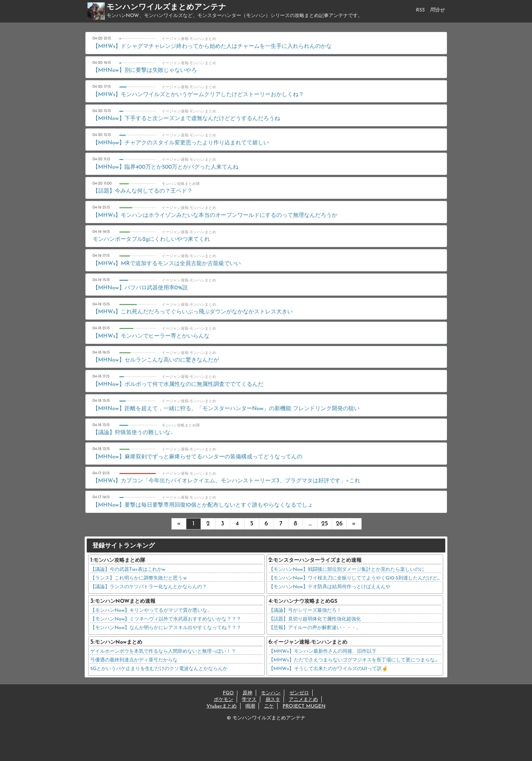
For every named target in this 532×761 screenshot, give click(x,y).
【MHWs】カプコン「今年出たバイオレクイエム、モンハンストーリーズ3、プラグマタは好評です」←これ (227, 481)
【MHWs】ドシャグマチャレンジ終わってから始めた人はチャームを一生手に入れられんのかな (212, 46)
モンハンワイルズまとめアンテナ (166, 7)
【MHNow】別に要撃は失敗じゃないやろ (145, 70)
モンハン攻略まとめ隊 (119, 561)
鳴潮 (250, 706)
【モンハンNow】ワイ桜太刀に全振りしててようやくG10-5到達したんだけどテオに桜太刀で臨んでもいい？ (387, 578)
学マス (249, 700)
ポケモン (223, 700)
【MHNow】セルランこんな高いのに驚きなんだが (156, 360)
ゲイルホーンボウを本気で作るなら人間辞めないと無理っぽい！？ (163, 652)
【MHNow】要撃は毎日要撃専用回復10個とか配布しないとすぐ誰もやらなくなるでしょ (203, 505)
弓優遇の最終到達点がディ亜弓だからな (134, 660)
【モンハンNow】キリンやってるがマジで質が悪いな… (150, 611)
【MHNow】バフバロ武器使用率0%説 (140, 288)
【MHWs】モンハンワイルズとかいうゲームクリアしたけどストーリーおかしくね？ (199, 95)
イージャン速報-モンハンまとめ (310, 642)
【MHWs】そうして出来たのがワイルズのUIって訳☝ (328, 669)
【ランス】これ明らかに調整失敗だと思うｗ (139, 578)
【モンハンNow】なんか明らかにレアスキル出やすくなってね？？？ (166, 628)
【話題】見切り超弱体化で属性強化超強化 (315, 619)
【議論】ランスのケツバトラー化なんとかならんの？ (149, 587)
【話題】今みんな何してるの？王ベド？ (143, 191)
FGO (228, 693)
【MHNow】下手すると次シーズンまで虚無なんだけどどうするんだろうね (186, 119)
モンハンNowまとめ (119, 642)
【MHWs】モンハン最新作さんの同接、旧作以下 (323, 652)
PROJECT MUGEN (304, 706)
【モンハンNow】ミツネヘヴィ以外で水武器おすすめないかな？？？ (166, 619)
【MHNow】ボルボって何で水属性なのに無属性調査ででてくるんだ (178, 384)
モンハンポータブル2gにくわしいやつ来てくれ (151, 239)
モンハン (271, 693)
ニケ (269, 706)
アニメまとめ (303, 700)
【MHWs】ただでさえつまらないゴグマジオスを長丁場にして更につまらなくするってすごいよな (376, 660)
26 (339, 524)
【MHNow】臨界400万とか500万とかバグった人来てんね (166, 167)
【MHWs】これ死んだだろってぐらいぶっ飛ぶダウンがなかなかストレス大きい (193, 312)
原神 (247, 693)
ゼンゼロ (299, 693)
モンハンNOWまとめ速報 (125, 602)
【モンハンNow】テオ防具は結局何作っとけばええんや (330, 587)
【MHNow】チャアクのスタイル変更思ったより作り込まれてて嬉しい (181, 143)
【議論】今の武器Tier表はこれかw (128, 570)
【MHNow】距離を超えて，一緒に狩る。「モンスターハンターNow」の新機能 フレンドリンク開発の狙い (226, 409)
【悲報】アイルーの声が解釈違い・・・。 (315, 628)
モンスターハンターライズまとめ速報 (317, 561)
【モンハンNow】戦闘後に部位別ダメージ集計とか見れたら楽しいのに (347, 570)
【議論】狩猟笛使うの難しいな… (133, 433)
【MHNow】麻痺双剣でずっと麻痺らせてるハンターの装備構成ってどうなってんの (197, 457)
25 (325, 524)
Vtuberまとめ (222, 706)
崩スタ (273, 700)
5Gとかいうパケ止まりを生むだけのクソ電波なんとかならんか (159, 669)
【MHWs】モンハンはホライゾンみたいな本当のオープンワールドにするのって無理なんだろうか (215, 215)
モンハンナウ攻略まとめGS (305, 602)
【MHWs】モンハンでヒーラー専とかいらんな (151, 336)
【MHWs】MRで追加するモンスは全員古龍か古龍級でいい (167, 264)
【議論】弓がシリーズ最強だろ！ (305, 611)
